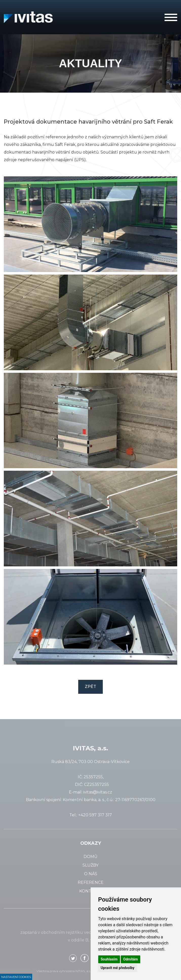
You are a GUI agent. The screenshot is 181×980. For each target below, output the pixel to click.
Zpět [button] (90, 687)
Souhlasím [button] (109, 959)
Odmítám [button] (131, 959)
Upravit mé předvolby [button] (118, 968)
